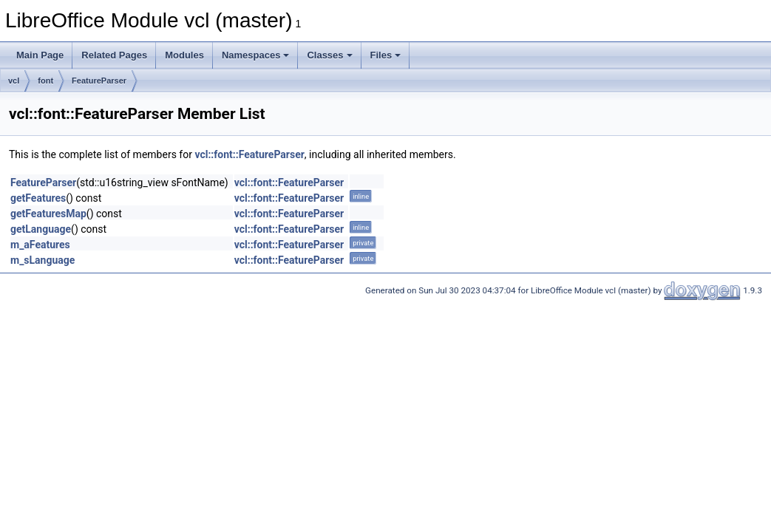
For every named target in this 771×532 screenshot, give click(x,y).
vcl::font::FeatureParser (249, 154)
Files (386, 55)
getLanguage (41, 229)
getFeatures (38, 198)
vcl (14, 81)
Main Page (40, 55)
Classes (329, 55)
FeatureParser (99, 81)
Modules (184, 55)
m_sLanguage (43, 260)
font (45, 81)
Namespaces (256, 55)
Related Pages (114, 55)
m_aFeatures (40, 245)
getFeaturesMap (48, 214)
